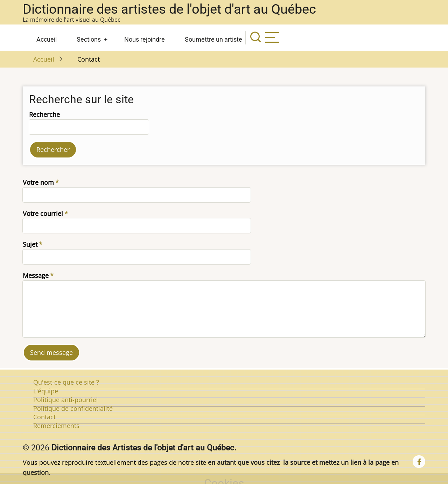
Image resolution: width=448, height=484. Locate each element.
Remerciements (56, 426)
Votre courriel (43, 213)
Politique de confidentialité (73, 408)
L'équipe (46, 391)
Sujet (30, 244)
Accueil (47, 39)
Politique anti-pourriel (66, 400)
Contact (44, 417)
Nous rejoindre (145, 39)
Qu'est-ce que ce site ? (66, 382)
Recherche (44, 114)
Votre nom (38, 182)
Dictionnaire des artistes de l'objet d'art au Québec (169, 9)
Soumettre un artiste (213, 39)
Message (36, 275)
